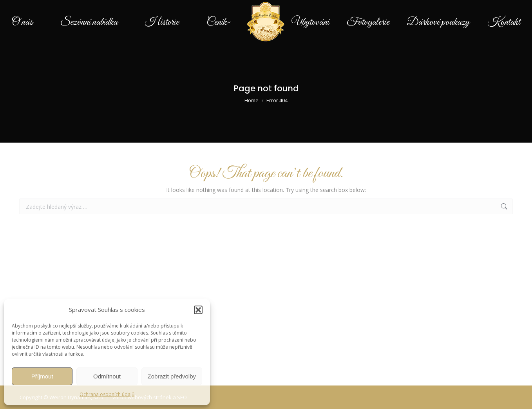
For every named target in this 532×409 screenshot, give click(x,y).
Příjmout (42, 376)
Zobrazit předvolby (172, 376)
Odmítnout (107, 376)
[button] (198, 310)
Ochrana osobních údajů (107, 394)
